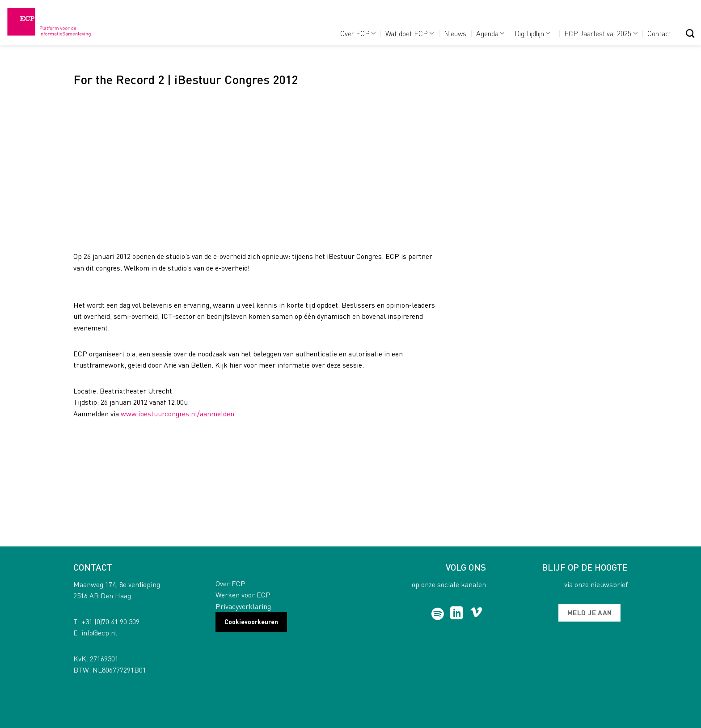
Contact (659, 33)
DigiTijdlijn (532, 33)
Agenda (490, 33)
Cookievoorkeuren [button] (251, 622)
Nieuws (455, 33)
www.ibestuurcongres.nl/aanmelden (177, 413)
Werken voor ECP (243, 595)
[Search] (690, 33)
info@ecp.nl (99, 633)
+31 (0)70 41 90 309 (110, 621)
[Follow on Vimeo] (476, 614)
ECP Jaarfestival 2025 (601, 33)
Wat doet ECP (410, 33)
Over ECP (358, 33)
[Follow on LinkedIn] (457, 614)
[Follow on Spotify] (438, 614)
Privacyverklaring (243, 606)
